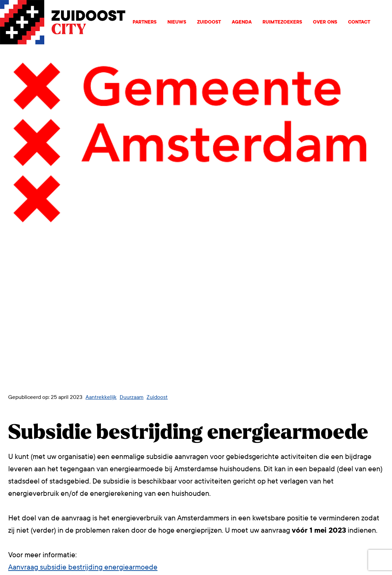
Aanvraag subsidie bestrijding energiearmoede (83, 567)
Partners (145, 22)
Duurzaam (132, 397)
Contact (359, 22)
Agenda (242, 22)
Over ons (325, 22)
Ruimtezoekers (282, 22)
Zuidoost (209, 22)
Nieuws (177, 22)
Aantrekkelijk (101, 397)
